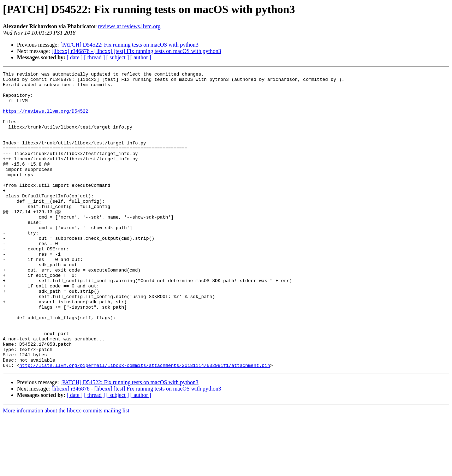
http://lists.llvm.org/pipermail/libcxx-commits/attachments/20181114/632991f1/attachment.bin (145, 424)
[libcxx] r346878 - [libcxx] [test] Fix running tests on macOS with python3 (136, 51)
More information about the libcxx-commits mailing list (66, 470)
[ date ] (75, 57)
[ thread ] (94, 57)
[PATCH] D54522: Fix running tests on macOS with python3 (129, 45)
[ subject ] (118, 57)
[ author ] (141, 57)
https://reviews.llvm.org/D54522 (46, 119)
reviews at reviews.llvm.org (129, 26)
